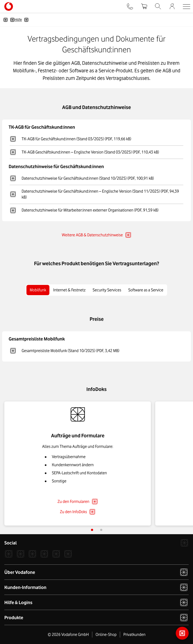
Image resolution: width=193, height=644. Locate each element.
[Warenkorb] (144, 6)
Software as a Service (146, 290)
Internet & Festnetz (69, 290)
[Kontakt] (130, 6)
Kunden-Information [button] (96, 587)
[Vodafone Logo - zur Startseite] (9, 4)
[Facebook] (9, 554)
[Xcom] (32, 554)
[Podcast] (68, 554)
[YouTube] (56, 554)
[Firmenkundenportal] (172, 6)
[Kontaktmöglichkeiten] (182, 633)
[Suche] (158, 6)
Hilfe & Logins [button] (96, 602)
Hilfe (16, 20)
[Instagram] (21, 554)
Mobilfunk (38, 290)
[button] (186, 6)
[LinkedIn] (44, 554)
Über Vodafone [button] (96, 572)
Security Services (107, 290)
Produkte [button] (96, 618)
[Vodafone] (184, 543)
